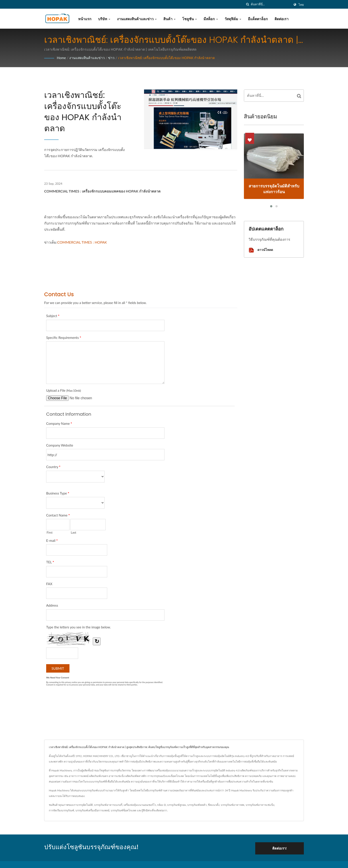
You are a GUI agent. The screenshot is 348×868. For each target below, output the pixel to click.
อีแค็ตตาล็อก (258, 19)
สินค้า (169, 19)
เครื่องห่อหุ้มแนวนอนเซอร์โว (140, 805)
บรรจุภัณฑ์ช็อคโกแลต (124, 810)
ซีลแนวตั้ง (214, 805)
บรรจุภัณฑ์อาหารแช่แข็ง (260, 805)
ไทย (301, 5)
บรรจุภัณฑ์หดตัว (197, 805)
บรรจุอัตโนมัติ (85, 805)
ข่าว (113, 58)
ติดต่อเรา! (282, 847)
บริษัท (104, 19)
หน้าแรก (85, 19)
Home (62, 58)
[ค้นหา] (247, 4)
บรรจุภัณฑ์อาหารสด (233, 805)
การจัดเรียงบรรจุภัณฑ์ (61, 810)
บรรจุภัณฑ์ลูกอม (177, 805)
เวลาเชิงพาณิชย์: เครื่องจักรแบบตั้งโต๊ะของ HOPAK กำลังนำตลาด (170, 58)
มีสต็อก (211, 19)
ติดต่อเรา (282, 19)
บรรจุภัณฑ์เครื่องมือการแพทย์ (92, 810)
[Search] (271, 4)
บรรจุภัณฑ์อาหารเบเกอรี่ (108, 805)
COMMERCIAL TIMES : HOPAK (82, 242)
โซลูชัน (190, 19)
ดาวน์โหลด (261, 250)
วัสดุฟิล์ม (233, 19)
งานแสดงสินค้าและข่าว (137, 19)
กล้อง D (161, 805)
